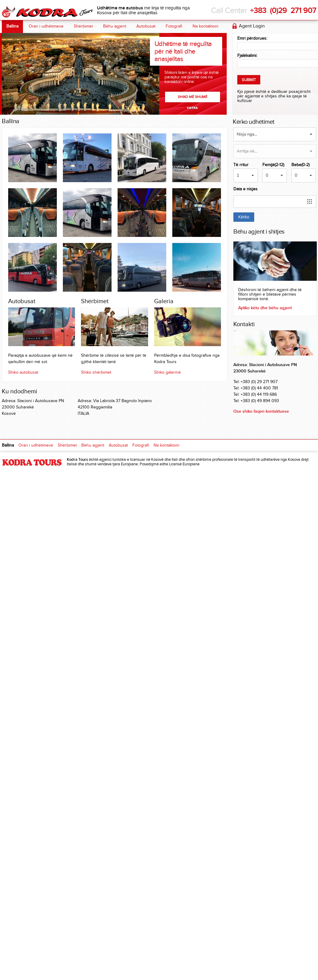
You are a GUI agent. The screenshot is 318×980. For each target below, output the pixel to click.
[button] (275, 134)
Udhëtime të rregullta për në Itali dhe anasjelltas (183, 51)
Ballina (12, 26)
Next (193, 108)
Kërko (244, 217)
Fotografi (174, 26)
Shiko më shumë (193, 97)
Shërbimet (83, 26)
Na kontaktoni (205, 26)
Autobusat (146, 26)
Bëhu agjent (115, 26)
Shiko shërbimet (96, 372)
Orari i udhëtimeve (46, 26)
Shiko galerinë (167, 372)
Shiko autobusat (23, 372)
